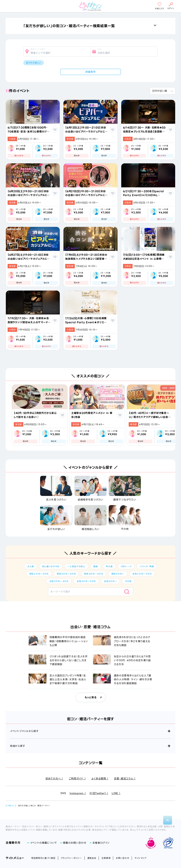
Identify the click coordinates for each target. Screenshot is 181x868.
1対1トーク (126, 566)
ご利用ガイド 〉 (77, 779)
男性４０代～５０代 (94, 574)
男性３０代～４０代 (66, 574)
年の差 (109, 566)
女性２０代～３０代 (142, 574)
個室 (96, 566)
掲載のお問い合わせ (75, 843)
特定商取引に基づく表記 (43, 858)
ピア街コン (10, 806)
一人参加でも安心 (76, 566)
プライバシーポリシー (71, 858)
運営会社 (92, 858)
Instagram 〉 (78, 793)
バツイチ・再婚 (147, 566)
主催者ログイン (101, 843)
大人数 (31, 566)
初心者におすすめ (51, 566)
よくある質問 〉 (100, 779)
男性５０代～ (118, 574)
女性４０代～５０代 (86, 581)
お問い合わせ (122, 858)
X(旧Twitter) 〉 (99, 793)
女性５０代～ (110, 581)
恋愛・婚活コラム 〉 (125, 779)
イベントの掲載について (44, 843)
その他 (128, 581)
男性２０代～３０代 (39, 574)
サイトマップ (140, 858)
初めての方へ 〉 (54, 779)
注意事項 (106, 858)
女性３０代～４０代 (59, 581)
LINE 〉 (116, 793)
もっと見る (91, 697)
